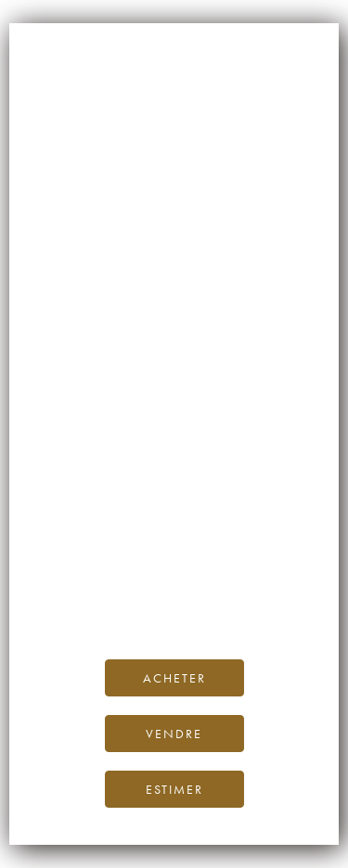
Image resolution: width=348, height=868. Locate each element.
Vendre (174, 734)
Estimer (174, 789)
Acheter (174, 678)
